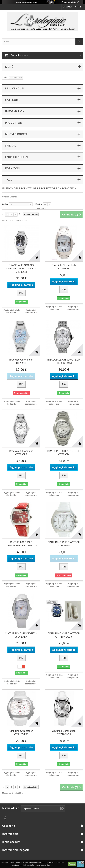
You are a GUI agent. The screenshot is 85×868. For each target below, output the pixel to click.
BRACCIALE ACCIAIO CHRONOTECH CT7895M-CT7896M (21, 269)
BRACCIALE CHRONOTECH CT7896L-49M (64, 361)
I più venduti (15, 88)
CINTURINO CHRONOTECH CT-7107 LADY (64, 635)
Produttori (14, 123)
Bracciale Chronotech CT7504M (64, 267)
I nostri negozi (16, 157)
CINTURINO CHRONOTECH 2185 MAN (64, 544)
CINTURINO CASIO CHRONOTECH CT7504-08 (21, 544)
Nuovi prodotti (17, 134)
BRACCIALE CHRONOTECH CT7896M (64, 453)
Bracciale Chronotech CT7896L (21, 361)
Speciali (11, 145)
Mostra (39, 204)
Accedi (78, 7)
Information (15, 111)
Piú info (81, 864)
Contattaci (68, 7)
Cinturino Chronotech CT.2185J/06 (21, 733)
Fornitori (12, 168)
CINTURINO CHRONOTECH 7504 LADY (21, 635)
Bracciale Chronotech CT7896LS (21, 453)
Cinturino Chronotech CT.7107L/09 (64, 733)
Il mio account (11, 842)
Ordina (5, 204)
